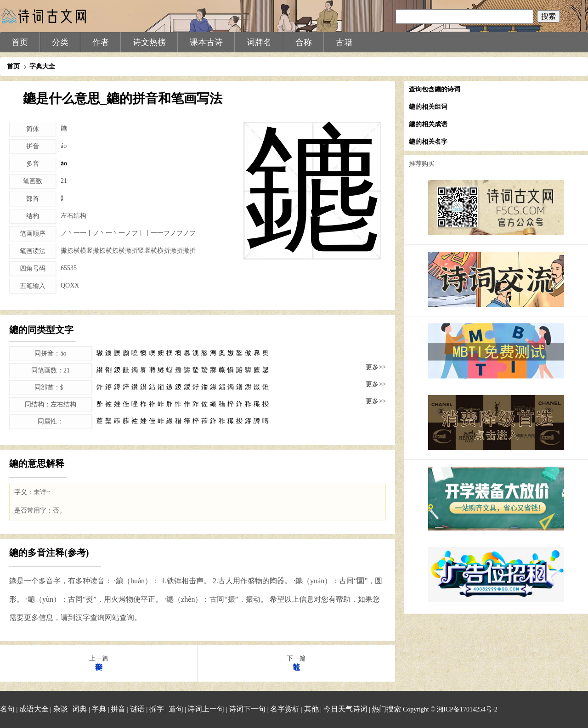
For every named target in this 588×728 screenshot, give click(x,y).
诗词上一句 (206, 709)
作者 (101, 42)
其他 (311, 709)
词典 (79, 709)
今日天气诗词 (345, 709)
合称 (304, 42)
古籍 (344, 42)
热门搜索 (386, 709)
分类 (60, 42)
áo (64, 163)
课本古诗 (206, 42)
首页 (20, 42)
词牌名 (259, 42)
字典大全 (42, 66)
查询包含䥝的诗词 (435, 89)
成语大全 (34, 709)
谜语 (137, 709)
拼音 (118, 709)
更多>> (376, 367)
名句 (7, 709)
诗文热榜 (149, 42)
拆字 (157, 709)
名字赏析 (285, 709)
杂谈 (61, 709)
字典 (99, 709)
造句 (176, 709)
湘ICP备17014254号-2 (467, 709)
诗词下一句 (247, 709)
